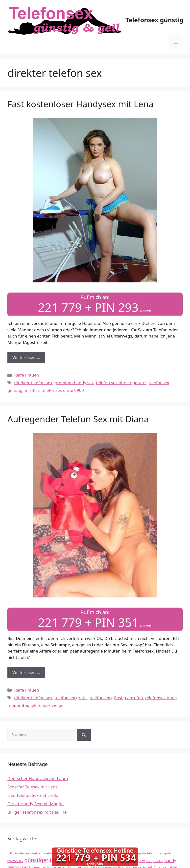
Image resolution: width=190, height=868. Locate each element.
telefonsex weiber (48, 705)
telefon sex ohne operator (121, 383)
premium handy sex (74, 383)
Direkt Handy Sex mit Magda (36, 804)
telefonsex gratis (71, 698)
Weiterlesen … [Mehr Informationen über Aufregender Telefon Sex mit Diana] (26, 672)
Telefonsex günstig (154, 20)
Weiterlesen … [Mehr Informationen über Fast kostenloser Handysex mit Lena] (26, 357)
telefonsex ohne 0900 (63, 390)
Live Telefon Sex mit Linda (33, 795)
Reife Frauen (26, 375)
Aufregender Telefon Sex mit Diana (78, 419)
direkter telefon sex (33, 383)
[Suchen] (84, 735)
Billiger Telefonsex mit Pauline (37, 812)
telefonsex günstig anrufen (116, 698)
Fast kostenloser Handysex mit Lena (80, 104)
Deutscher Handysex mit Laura (38, 778)
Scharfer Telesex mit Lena (33, 787)
